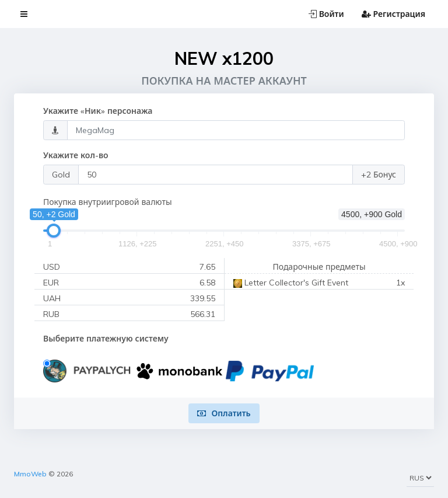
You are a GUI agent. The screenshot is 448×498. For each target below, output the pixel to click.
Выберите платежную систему (106, 339)
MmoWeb (30, 474)
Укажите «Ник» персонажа (98, 111)
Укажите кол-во (76, 155)
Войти (326, 14)
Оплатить (224, 413)
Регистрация (393, 14)
